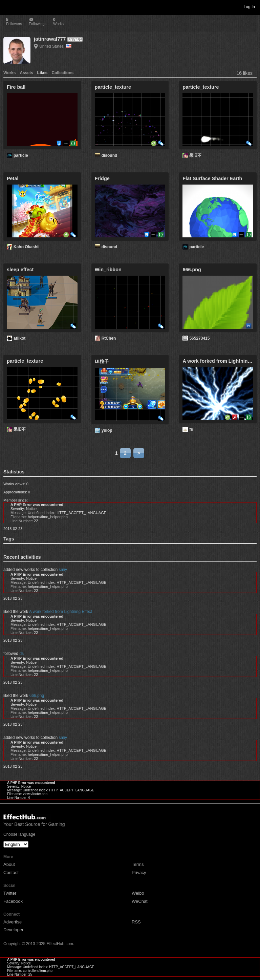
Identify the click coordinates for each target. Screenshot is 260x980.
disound (110, 155)
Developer (13, 930)
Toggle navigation (8, 6)
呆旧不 (195, 155)
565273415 (199, 338)
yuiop (107, 430)
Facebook (13, 901)
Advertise (13, 922)
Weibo (138, 893)
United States (55, 46)
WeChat (140, 901)
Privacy (139, 872)
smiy (63, 570)
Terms (138, 864)
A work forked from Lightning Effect (61, 612)
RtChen (109, 338)
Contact (11, 872)
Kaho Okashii (27, 247)
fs (191, 429)
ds (21, 654)
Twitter (10, 893)
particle (21, 155)
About (9, 864)
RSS (136, 922)
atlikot (19, 338)
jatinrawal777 (50, 39)
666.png (37, 696)
